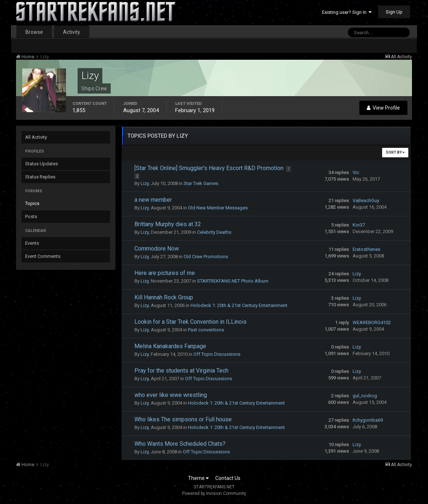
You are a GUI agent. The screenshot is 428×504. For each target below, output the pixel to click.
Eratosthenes (366, 249)
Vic (356, 172)
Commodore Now (157, 249)
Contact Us (228, 478)
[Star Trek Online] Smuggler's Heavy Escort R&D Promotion (210, 168)
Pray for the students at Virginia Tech (181, 371)
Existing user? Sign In (347, 12)
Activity (72, 32)
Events (32, 243)
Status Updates (42, 164)
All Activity (36, 137)
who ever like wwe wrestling (171, 395)
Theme (198, 478)
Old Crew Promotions (206, 257)
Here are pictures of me (165, 273)
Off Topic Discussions (217, 354)
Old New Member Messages (218, 208)
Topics (32, 203)
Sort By (395, 152)
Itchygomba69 (368, 420)
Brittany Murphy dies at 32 (168, 224)
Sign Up (394, 12)
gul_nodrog (365, 396)
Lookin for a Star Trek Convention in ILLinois (191, 322)
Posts (31, 216)
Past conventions (206, 330)
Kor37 (359, 225)
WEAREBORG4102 (372, 322)
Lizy (145, 183)
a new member (153, 200)
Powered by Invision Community (214, 493)
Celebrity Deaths (214, 232)
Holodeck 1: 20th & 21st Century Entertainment (239, 305)
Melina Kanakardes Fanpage (170, 346)
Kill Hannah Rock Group (164, 297)
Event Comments (43, 256)
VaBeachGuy (366, 200)
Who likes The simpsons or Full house (183, 419)
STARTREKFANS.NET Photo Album (233, 281)
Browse (34, 32)
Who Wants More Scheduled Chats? (180, 444)
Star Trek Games (201, 183)
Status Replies (40, 177)
